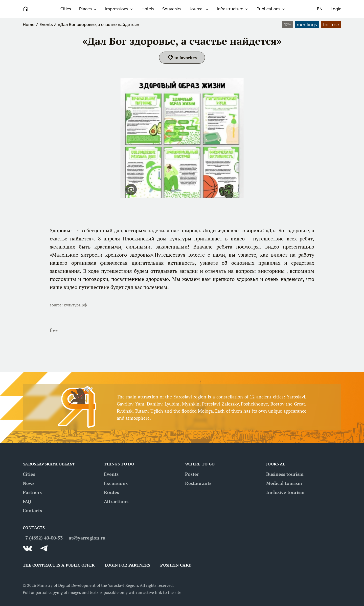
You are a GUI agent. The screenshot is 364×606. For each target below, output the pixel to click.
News (29, 483)
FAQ (27, 501)
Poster (192, 474)
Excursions (116, 483)
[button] (182, 58)
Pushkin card (176, 565)
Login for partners (128, 565)
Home (29, 25)
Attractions (116, 501)
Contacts (32, 510)
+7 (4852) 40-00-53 (43, 538)
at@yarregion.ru (87, 538)
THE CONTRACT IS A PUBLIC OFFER (59, 565)
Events (46, 25)
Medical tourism (284, 483)
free (54, 330)
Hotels (148, 9)
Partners (32, 492)
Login (336, 9)
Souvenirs (172, 9)
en (320, 9)
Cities (66, 9)
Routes (111, 492)
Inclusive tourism (285, 492)
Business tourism (285, 474)
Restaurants (198, 483)
